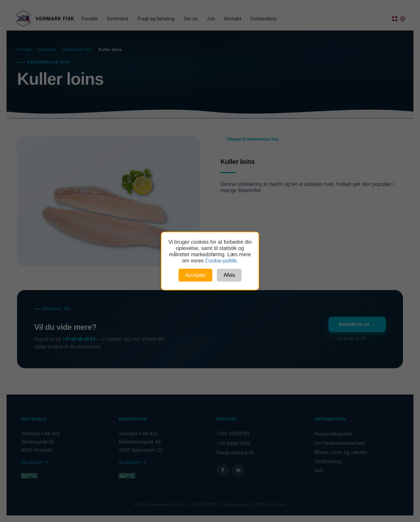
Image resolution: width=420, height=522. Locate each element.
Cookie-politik (221, 261)
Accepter (195, 275)
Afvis (229, 275)
